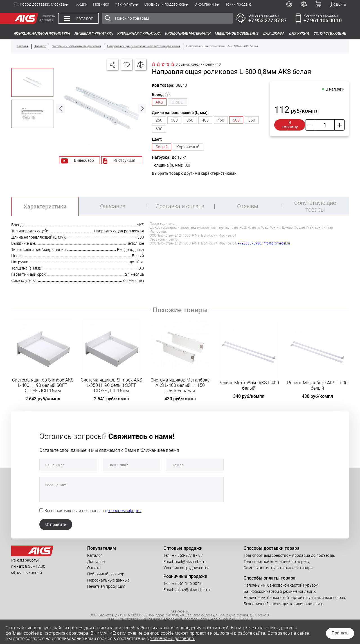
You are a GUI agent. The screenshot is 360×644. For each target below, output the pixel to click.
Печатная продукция (106, 586)
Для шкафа (274, 33)
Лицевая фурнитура (94, 33)
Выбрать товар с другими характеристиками (194, 173)
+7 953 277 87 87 (267, 20)
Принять (340, 633)
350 (190, 120)
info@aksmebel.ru (276, 243)
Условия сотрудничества (186, 568)
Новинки (101, 4)
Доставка (96, 562)
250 (159, 120)
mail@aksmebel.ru (191, 562)
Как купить (125, 4)
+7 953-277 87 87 (187, 555)
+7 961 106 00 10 (323, 20)
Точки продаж (238, 4)
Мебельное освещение (237, 33)
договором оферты (123, 511)
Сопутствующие (330, 33)
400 (205, 120)
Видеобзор (84, 160)
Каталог (95, 555)
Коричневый (188, 147)
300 (174, 120)
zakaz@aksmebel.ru (192, 590)
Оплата (94, 568)
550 (252, 120)
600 (159, 129)
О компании (205, 4)
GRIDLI (178, 102)
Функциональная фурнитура (42, 33)
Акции (82, 4)
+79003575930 (249, 243)
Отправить (56, 524)
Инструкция (124, 160)
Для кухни (299, 33)
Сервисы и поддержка (165, 4)
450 (221, 120)
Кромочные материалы (188, 33)
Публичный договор (106, 574)
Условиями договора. (173, 639)
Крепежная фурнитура (139, 33)
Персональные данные (108, 580)
